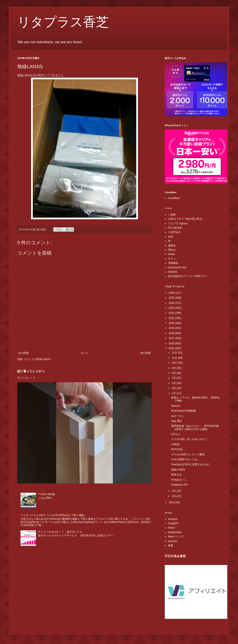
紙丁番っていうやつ (31, 371)
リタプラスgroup (178, 223)
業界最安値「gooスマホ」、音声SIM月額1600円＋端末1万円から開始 (195, 427)
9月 (174, 368)
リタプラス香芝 (63, 22)
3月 (174, 491)
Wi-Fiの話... (178, 449)
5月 (174, 388)
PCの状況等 (175, 228)
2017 (172, 338)
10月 (175, 363)
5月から (176, 434)
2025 (172, 298)
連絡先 (172, 245)
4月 (174, 393)
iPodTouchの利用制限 (184, 411)
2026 (172, 293)
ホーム (85, 353)
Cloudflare (174, 198)
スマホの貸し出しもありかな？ (189, 439)
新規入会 (176, 475)
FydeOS (173, 272)
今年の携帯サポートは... (185, 459)
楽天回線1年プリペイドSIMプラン (188, 276)
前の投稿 (146, 353)
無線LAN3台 (178, 470)
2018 (172, 333)
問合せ (172, 250)
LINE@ (175, 444)
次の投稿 (23, 353)
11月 (175, 358)
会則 (171, 237)
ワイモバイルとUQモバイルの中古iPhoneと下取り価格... (53, 515)
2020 (172, 323)
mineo (171, 254)
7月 (174, 378)
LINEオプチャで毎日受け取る (185, 219)
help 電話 (177, 421)
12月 (175, 353)
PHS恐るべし (179, 480)
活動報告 (173, 263)
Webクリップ (176, 537)
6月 (174, 383)
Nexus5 (176, 406)
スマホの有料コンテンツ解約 (188, 454)
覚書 (171, 545)
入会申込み (174, 232)
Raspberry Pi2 (179, 485)
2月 (174, 496)
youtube (173, 541)
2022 (172, 313)
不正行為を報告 (175, 556)
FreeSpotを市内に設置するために (191, 464)
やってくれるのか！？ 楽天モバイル (60, 532)
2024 (172, 303)
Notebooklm (175, 532)
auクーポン (178, 416)
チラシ (172, 259)
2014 (172, 502)
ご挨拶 (172, 215)
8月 (174, 373)
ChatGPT (173, 523)
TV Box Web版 (47, 494)
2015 (172, 348)
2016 (172, 343)
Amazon (173, 519)
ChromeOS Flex (177, 268)
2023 (172, 308)
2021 (172, 318)
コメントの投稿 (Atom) (37, 359)
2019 (172, 328)
